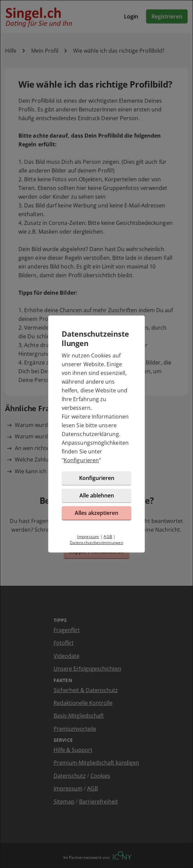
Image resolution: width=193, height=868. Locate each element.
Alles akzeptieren (96, 513)
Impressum (88, 537)
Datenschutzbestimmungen (96, 543)
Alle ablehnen (97, 495)
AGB (108, 537)
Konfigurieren (81, 460)
